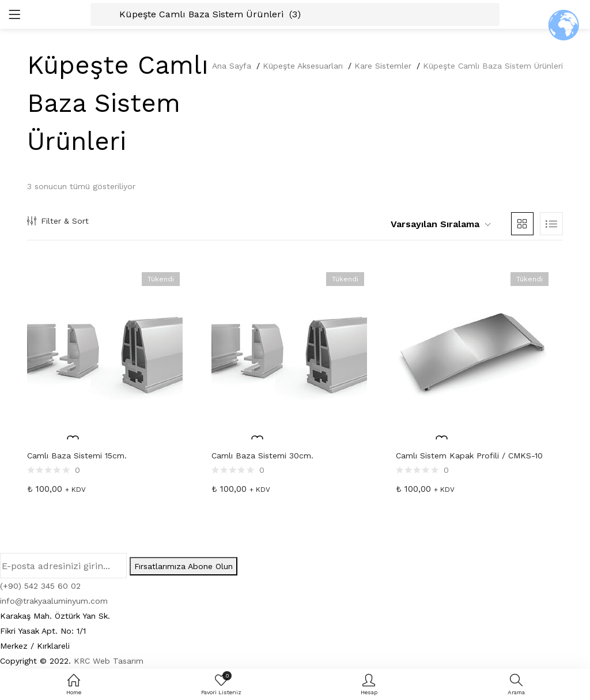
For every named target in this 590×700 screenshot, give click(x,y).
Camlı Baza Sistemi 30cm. (262, 456)
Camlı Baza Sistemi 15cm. (77, 456)
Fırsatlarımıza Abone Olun (184, 566)
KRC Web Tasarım (109, 661)
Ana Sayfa (232, 66)
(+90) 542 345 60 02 (40, 586)
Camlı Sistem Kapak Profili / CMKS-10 (469, 456)
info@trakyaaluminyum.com (54, 601)
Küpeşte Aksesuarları (303, 66)
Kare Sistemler (383, 66)
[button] (436, 224)
